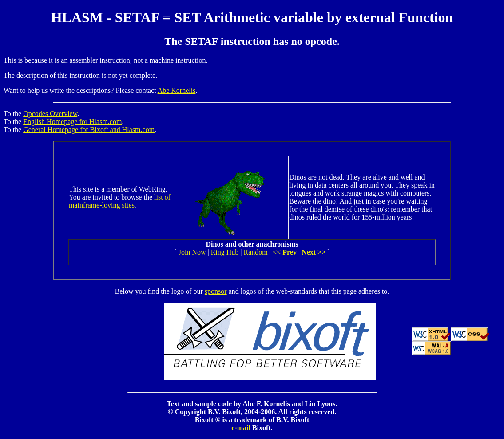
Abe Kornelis (177, 90)
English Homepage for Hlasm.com (72, 122)
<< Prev (285, 252)
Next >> (314, 252)
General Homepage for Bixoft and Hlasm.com (89, 130)
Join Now (192, 252)
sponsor (216, 291)
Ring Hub (225, 252)
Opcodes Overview (50, 114)
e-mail (241, 428)
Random (256, 252)
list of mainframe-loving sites (120, 201)
